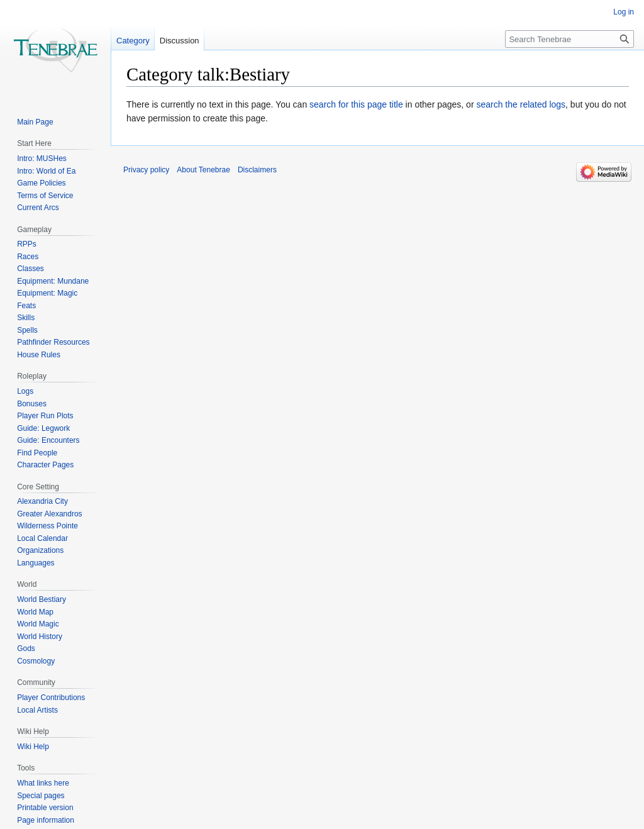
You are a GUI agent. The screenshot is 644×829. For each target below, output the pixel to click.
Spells (27, 330)
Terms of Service (45, 196)
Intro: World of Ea (46, 171)
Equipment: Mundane (53, 281)
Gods (26, 648)
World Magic (38, 624)
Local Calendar (42, 538)
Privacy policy (146, 170)
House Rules (39, 355)
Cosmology (36, 661)
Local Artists (37, 710)
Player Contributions (51, 698)
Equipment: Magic (47, 293)
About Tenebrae (203, 170)
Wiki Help (33, 747)
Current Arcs (38, 208)
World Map (35, 612)
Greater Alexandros (49, 514)
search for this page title (356, 104)
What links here (43, 783)
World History (40, 637)
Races (28, 257)
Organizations (40, 550)
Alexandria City (42, 501)
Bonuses (32, 404)
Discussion (180, 41)
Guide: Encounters (48, 440)
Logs (25, 391)
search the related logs (521, 104)
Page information (46, 820)
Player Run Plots (45, 416)
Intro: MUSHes (42, 159)
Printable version (45, 808)
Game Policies (41, 183)
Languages (36, 563)
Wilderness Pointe (47, 526)
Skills (26, 318)
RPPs (27, 244)
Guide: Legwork (43, 428)
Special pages (41, 796)
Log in (624, 12)
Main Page (35, 122)
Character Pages (45, 465)
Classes (31, 269)
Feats (26, 306)
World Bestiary (42, 599)
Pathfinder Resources (53, 342)
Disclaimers (257, 170)
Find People (37, 453)
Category (133, 41)
